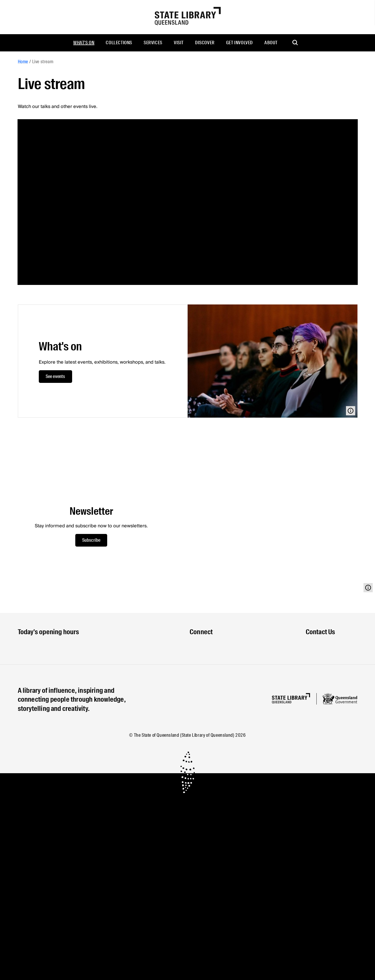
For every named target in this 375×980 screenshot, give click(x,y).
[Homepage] (291, 698)
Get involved (240, 43)
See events (55, 376)
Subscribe (91, 540)
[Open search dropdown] (295, 43)
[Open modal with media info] (351, 411)
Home (23, 62)
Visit (179, 43)
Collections (119, 43)
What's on (84, 43)
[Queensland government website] (340, 699)
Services (153, 43)
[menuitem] (84, 43)
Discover (205, 43)
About (271, 43)
